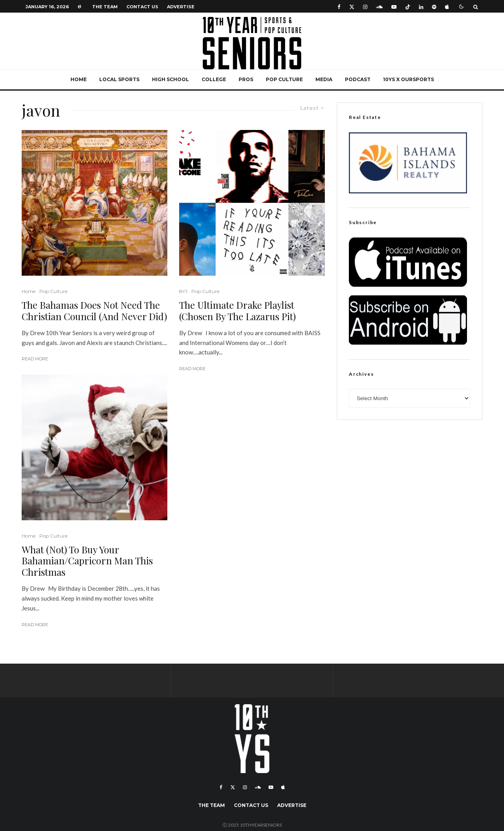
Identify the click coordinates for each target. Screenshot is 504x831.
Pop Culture (284, 79)
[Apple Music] (447, 6)
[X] (352, 6)
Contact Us (142, 7)
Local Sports (119, 79)
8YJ (183, 291)
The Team (105, 7)
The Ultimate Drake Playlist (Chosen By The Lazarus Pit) (237, 311)
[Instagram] (365, 6)
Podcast (358, 79)
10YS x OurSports (409, 79)
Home (79, 79)
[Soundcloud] (379, 6)
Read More (35, 359)
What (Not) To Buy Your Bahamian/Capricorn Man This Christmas (87, 561)
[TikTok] (408, 6)
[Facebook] (339, 6)
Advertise (181, 7)
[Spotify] (434, 6)
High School (170, 79)
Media (324, 79)
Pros (246, 79)
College (214, 79)
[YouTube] (394, 6)
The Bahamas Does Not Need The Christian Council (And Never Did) (94, 311)
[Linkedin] (421, 6)
